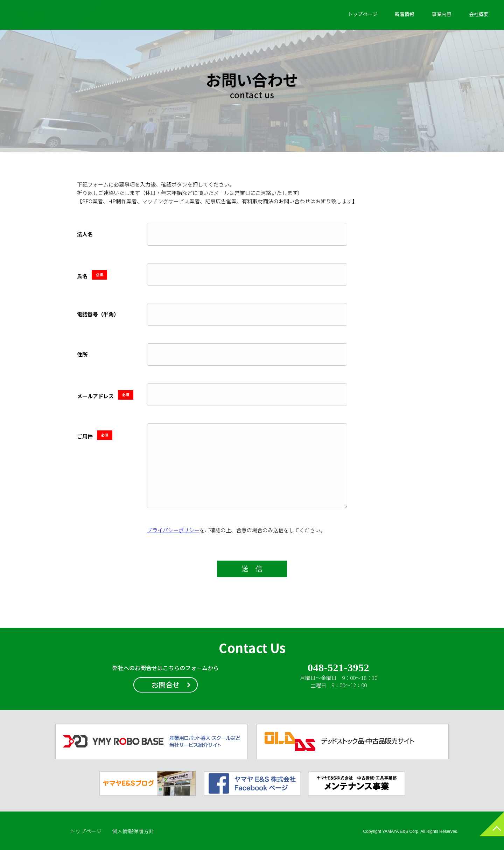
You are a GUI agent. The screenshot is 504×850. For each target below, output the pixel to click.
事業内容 (442, 14)
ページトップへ (485, 831)
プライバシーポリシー (173, 530)
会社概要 (479, 14)
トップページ (363, 14)
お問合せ (166, 685)
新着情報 (405, 14)
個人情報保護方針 (133, 831)
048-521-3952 (338, 668)
